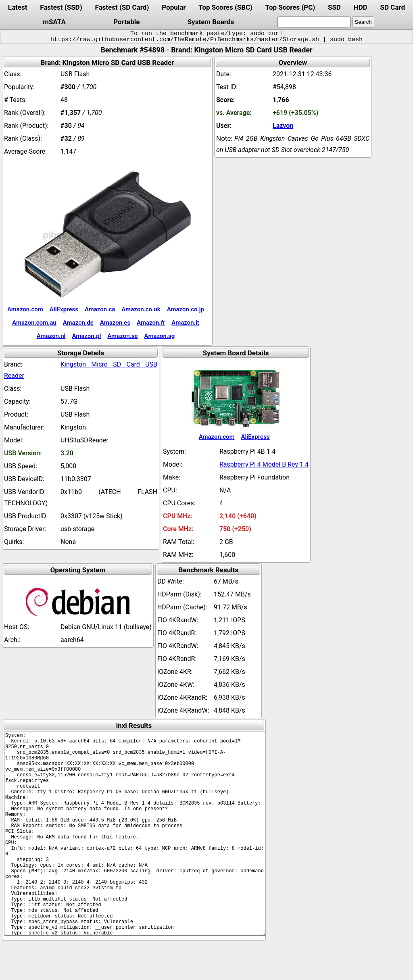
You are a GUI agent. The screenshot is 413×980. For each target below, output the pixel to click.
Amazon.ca (100, 309)
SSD (334, 7)
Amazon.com (25, 309)
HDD (361, 7)
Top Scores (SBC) (225, 7)
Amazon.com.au (34, 323)
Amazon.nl (51, 336)
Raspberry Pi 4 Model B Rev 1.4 (264, 464)
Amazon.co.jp (186, 309)
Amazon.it (185, 323)
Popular (174, 7)
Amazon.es (115, 323)
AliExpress (64, 309)
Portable (126, 22)
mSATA (54, 22)
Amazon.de (78, 323)
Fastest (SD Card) (122, 7)
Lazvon (283, 126)
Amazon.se (122, 336)
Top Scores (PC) (290, 7)
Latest (18, 7)
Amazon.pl (86, 336)
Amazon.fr (151, 323)
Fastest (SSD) (61, 7)
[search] (314, 22)
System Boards (211, 22)
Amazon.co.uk (141, 309)
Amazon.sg (160, 336)
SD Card (393, 7)
